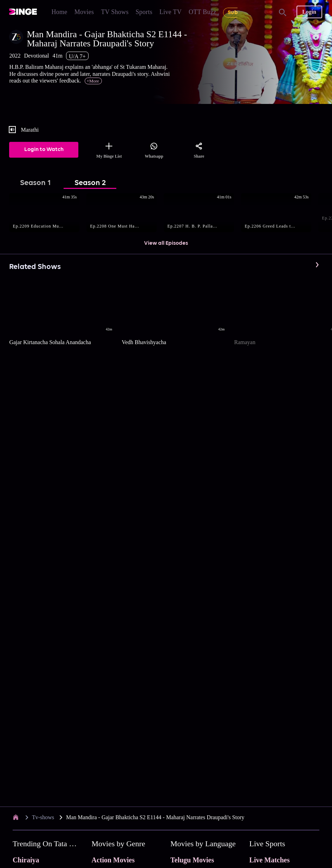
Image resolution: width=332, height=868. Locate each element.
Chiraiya (26, 860)
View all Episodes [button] (166, 243)
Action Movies (113, 860)
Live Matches (270, 860)
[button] (48, 213)
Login (309, 12)
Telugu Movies (192, 860)
